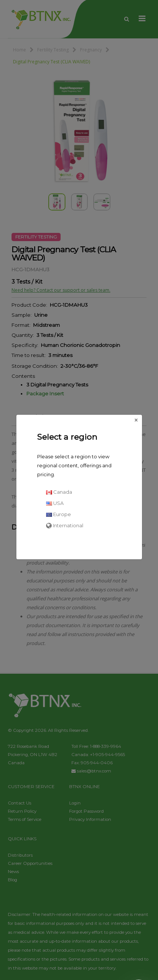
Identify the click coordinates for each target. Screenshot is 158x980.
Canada (59, 492)
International (65, 525)
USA (55, 503)
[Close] (136, 420)
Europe (59, 514)
